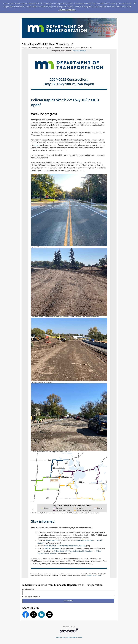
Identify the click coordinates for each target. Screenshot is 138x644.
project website (52, 540)
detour (37, 145)
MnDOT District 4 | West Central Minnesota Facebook (65, 546)
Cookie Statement (67, 9)
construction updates (85, 540)
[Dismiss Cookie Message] (135, 3)
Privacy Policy (60, 637)
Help (81, 637)
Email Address (28, 589)
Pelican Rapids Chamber (83, 551)
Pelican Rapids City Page (63, 551)
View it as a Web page (79, 51)
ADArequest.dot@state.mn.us (94, 575)
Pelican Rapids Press (53, 548)
